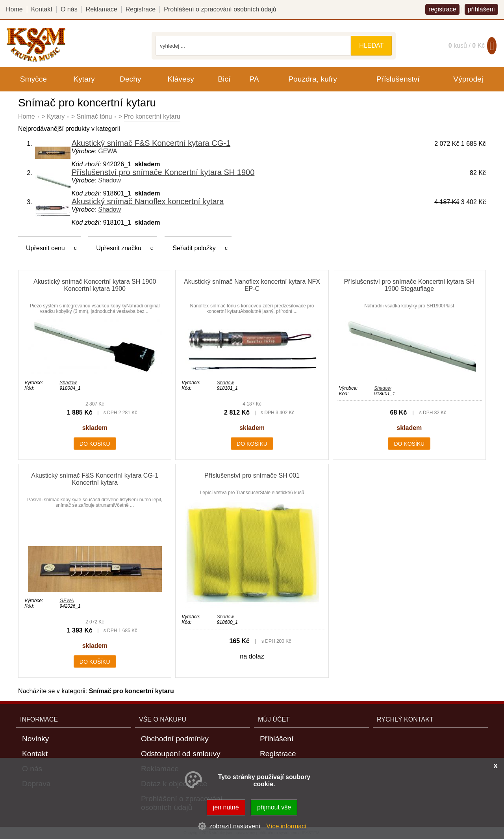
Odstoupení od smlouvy (181, 754)
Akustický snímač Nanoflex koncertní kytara (148, 201)
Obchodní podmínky (175, 739)
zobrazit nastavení (235, 826)
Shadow (109, 180)
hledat (371, 46)
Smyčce (33, 79)
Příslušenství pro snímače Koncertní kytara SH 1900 (163, 172)
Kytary (56, 116)
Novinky (35, 739)
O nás (69, 9)
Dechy (130, 79)
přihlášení (481, 9)
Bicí (224, 79)
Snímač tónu (94, 116)
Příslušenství (398, 79)
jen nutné (226, 807)
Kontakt (42, 9)
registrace (442, 9)
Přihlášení (277, 739)
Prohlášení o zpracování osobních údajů (220, 9)
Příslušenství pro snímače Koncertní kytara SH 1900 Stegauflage (409, 285)
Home (27, 116)
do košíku (95, 444)
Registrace (141, 9)
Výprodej (468, 79)
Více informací (286, 826)
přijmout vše (274, 807)
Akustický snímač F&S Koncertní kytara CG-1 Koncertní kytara (95, 479)
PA (254, 79)
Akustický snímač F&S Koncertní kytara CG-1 (151, 143)
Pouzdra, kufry (313, 79)
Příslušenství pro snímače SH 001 (252, 475)
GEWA (107, 151)
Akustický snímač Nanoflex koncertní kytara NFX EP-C (252, 285)
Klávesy (181, 79)
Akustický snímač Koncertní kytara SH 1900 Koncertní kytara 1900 (95, 285)
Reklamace (102, 9)
